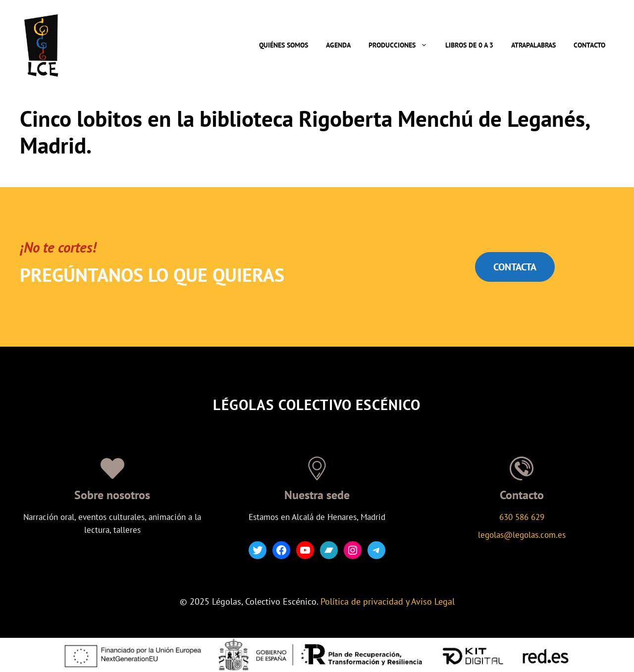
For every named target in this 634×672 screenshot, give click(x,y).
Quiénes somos (284, 45)
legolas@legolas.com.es (522, 535)
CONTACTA (515, 267)
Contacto (589, 45)
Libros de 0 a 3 (469, 45)
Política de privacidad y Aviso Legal (388, 601)
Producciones (402, 45)
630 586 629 (522, 517)
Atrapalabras (533, 45)
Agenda (338, 45)
